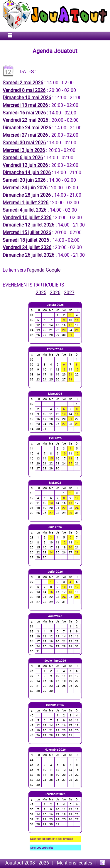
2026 (55, 292)
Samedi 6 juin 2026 (23, 157)
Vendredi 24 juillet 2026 (27, 247)
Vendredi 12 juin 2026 (25, 165)
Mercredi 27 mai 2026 (25, 135)
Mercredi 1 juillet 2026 (26, 203)
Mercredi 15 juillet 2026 (27, 232)
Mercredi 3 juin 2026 (24, 150)
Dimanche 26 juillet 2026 (28, 255)
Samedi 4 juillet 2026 (24, 210)
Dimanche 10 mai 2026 (27, 97)
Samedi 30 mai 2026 (24, 143)
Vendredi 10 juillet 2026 (27, 217)
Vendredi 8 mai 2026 (24, 90)
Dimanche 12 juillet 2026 (28, 225)
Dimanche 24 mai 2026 (27, 128)
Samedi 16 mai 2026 (24, 113)
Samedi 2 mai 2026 (23, 83)
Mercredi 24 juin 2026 (25, 188)
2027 (69, 292)
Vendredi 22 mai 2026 (25, 120)
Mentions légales (75, 863)
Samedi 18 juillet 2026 (26, 240)
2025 (41, 292)
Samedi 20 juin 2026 (24, 180)
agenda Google (45, 270)
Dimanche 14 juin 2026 (27, 172)
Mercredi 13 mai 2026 (25, 105)
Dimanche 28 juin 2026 (27, 195)
